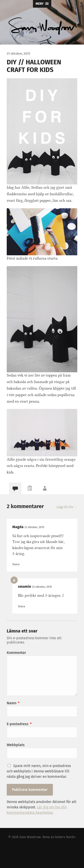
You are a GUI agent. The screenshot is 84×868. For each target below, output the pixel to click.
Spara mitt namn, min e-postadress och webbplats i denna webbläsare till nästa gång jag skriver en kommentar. (39, 771)
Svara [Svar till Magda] (16, 564)
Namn (13, 703)
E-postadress (19, 724)
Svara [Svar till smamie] (22, 606)
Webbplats (16, 745)
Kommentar (16, 653)
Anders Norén (65, 837)
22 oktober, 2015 (34, 527)
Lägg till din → (67, 507)
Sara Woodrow (30, 837)
